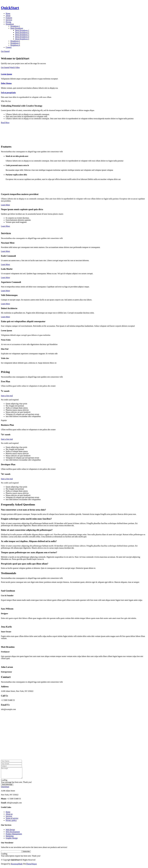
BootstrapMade (17, 866)
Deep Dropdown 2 (22, 33)
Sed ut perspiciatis (8, 93)
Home (8, 13)
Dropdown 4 (15, 45)
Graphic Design (12, 840)
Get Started (5, 51)
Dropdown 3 (15, 43)
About (8, 16)
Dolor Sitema (6, 83)
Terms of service (12, 820)
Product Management (14, 836)
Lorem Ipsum (6, 74)
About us (9, 816)
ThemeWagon (31, 866)
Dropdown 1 (15, 26)
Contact (9, 47)
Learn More (5, 205)
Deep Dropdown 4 (22, 37)
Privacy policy (11, 822)
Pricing (8, 22)
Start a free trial (7, 396)
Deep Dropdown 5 (22, 39)
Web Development (13, 834)
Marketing (10, 838)
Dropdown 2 (15, 41)
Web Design (10, 832)
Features (9, 18)
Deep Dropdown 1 (22, 30)
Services (9, 20)
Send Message (7, 787)
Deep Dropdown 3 (22, 35)
